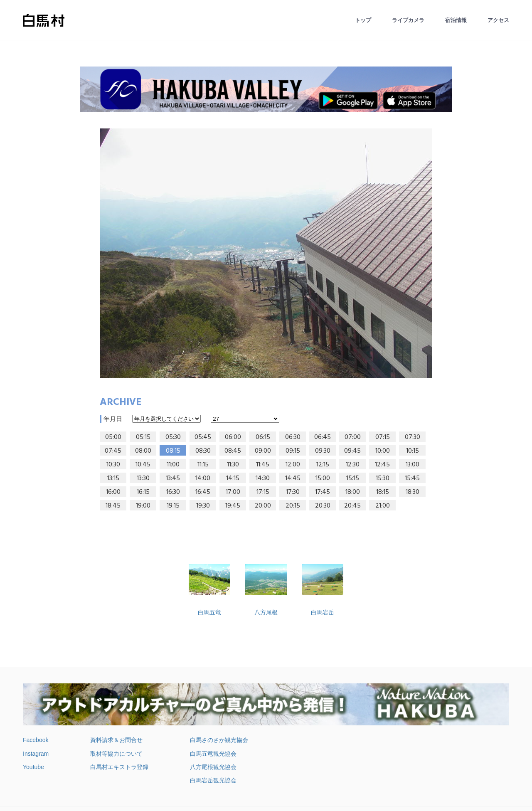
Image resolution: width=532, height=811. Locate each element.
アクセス (498, 20)
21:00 (383, 506)
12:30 (353, 465)
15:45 (412, 478)
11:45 (263, 465)
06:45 (323, 437)
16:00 (113, 492)
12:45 (382, 465)
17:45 (323, 492)
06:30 (293, 437)
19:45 (233, 506)
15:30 (383, 478)
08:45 (233, 451)
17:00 (233, 492)
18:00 (353, 492)
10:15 (413, 451)
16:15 (143, 492)
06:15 (263, 437)
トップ (363, 20)
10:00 (383, 451)
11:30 (233, 465)
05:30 (173, 437)
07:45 (113, 451)
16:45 (203, 492)
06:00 (233, 437)
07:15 (383, 437)
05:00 (113, 437)
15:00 (323, 478)
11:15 (203, 465)
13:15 (113, 478)
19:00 (143, 506)
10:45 (143, 465)
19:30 (203, 506)
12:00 (293, 465)
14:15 (233, 478)
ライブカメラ (408, 20)
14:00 (203, 478)
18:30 (413, 492)
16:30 (173, 492)
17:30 (293, 492)
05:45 (203, 437)
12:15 (323, 465)
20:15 (293, 506)
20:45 (352, 506)
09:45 (352, 451)
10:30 (113, 465)
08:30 (203, 451)
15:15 (353, 478)
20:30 (323, 506)
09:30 (323, 451)
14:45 (293, 478)
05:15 (143, 437)
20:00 (263, 506)
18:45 (113, 506)
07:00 (353, 437)
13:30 (143, 478)
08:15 (173, 451)
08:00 (143, 451)
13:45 (173, 478)
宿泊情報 (456, 20)
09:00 (263, 451)
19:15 (173, 506)
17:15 (263, 492)
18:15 (383, 492)
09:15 (293, 451)
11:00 (173, 465)
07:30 (413, 437)
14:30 (263, 478)
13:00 (413, 465)
